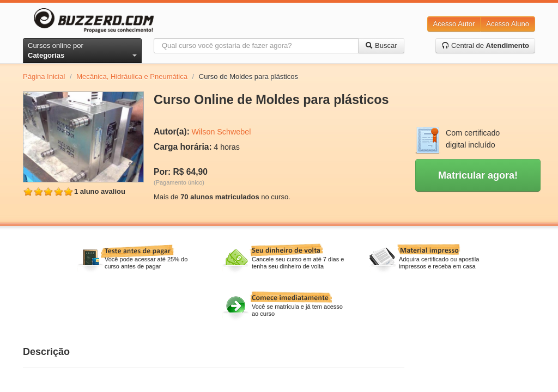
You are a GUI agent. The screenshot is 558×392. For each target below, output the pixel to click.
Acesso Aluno (508, 24)
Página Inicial (44, 76)
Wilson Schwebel (221, 132)
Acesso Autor (454, 24)
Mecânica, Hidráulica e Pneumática (132, 76)
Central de (485, 45)
